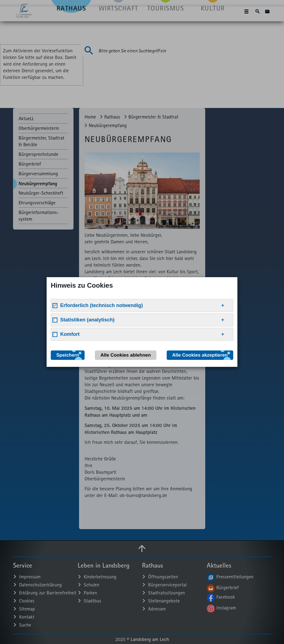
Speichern (68, 355)
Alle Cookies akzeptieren (200, 355)
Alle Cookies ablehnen (125, 355)
